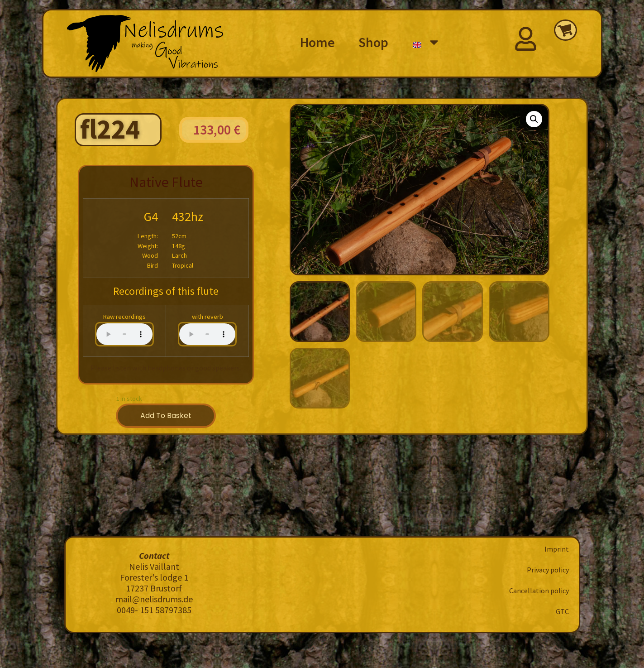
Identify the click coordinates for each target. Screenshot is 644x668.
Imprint (557, 549)
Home (317, 42)
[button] (534, 119)
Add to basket (166, 416)
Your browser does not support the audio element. (124, 334)
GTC (562, 611)
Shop (373, 42)
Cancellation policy (539, 591)
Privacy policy (548, 570)
